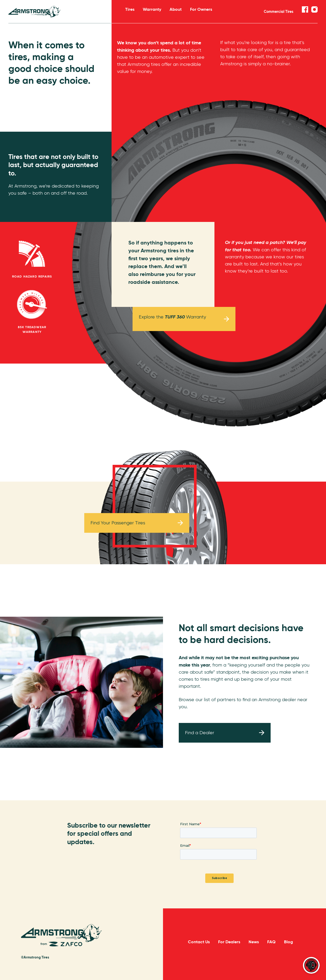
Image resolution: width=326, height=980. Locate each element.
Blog (288, 942)
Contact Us (199, 942)
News (254, 942)
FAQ (271, 942)
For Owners (201, 13)
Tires (130, 13)
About (176, 13)
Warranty (152, 13)
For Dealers (229, 942)
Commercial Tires (279, 12)
